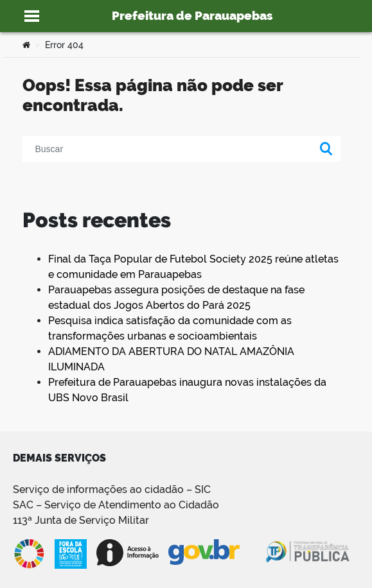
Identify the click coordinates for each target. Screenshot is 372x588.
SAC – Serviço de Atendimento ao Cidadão (116, 505)
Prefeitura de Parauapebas (192, 15)
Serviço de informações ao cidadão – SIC (112, 489)
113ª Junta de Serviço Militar (81, 520)
